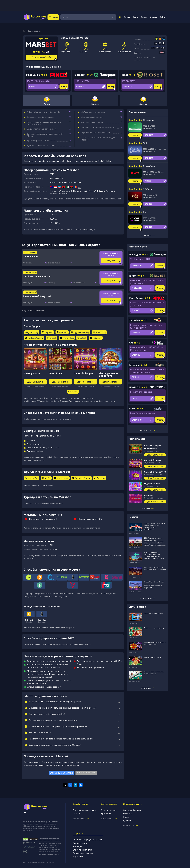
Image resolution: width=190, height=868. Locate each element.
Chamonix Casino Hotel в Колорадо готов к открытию (155, 568)
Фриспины (106, 814)
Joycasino (134, 365)
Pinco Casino (33, 75)
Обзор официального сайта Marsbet (44, 112)
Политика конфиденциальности (88, 840)
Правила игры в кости (153, 657)
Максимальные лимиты (92, 122)
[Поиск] (113, 17)
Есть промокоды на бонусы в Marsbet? (47, 714)
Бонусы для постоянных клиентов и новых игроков (44, 123)
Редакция (77, 846)
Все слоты (73, 392)
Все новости (148, 598)
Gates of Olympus (84, 373)
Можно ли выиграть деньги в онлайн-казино (155, 643)
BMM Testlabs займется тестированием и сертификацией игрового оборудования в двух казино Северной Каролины (155, 542)
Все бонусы (148, 430)
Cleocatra (149, 495)
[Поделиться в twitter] (65, 785)
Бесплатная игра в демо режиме (42, 129)
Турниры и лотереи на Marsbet (42, 146)
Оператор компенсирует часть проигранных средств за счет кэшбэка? (62, 708)
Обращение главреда (83, 853)
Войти (163, 17)
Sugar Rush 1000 (152, 484)
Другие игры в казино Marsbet (41, 141)
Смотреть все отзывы (86, 773)
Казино (127, 17)
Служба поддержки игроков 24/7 (96, 133)
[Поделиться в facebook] (70, 785)
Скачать (77, 814)
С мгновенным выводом (84, 810)
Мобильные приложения (93, 112)
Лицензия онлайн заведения (41, 117)
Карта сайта (78, 857)
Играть (64, 86)
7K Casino (148, 189)
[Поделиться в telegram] (75, 785)
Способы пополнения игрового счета (99, 127)
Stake (146, 143)
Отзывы (154, 17)
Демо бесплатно (35, 382)
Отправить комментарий (62, 773)
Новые (126, 817)
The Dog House (32, 373)
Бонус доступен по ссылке (111, 255)
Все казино (148, 235)
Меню (53, 17)
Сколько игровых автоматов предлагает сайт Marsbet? (55, 745)
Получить (111, 261)
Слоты (135, 17)
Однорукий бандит (132, 810)
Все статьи (148, 688)
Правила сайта (80, 843)
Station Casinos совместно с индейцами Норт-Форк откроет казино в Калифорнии (155, 526)
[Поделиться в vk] (81, 785)
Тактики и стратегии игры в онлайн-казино (155, 673)
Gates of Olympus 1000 (155, 472)
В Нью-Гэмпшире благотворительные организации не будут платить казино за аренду (154, 555)
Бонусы (144, 17)
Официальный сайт (41, 57)
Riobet (124, 75)
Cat (145, 212)
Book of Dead (56, 373)
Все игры (148, 508)
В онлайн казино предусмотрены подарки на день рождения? (58, 727)
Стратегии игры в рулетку (154, 628)
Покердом (79, 75)
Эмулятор (128, 814)
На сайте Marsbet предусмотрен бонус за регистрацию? (55, 702)
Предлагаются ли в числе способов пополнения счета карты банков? (62, 739)
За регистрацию (108, 810)
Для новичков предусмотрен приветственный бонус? (54, 720)
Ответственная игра (82, 850)
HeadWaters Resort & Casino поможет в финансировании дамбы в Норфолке (155, 585)
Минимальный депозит (92, 117)
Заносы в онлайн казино (154, 613)
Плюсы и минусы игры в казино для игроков (98, 139)
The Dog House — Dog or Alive (108, 375)
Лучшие (127, 820)
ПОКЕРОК (135, 387)
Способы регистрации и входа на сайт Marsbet (45, 135)
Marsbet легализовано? (40, 733)
